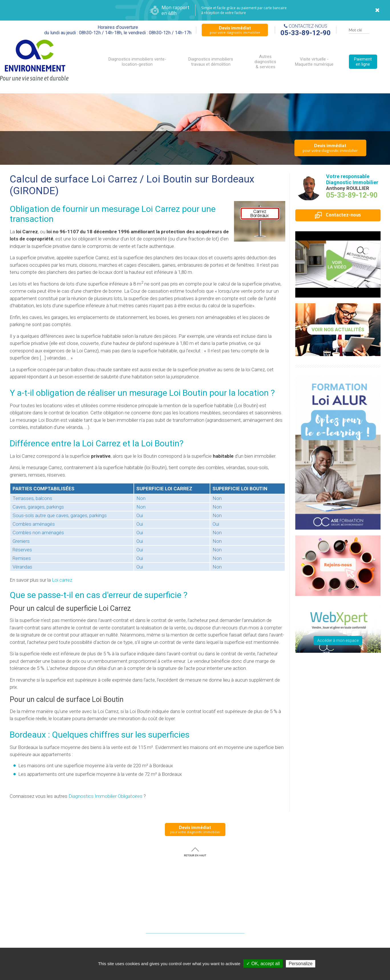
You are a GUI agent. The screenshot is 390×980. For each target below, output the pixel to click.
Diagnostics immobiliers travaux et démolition (211, 62)
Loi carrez (62, 580)
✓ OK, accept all (263, 964)
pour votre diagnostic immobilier (235, 30)
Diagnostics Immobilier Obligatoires (105, 796)
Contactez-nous (338, 215)
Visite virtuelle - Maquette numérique (314, 62)
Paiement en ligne (363, 62)
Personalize (301, 964)
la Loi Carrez (97, 443)
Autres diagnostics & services (265, 62)
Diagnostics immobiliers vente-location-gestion (137, 62)
